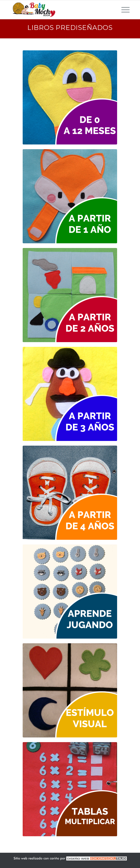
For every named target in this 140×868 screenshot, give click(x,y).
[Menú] (123, 10)
